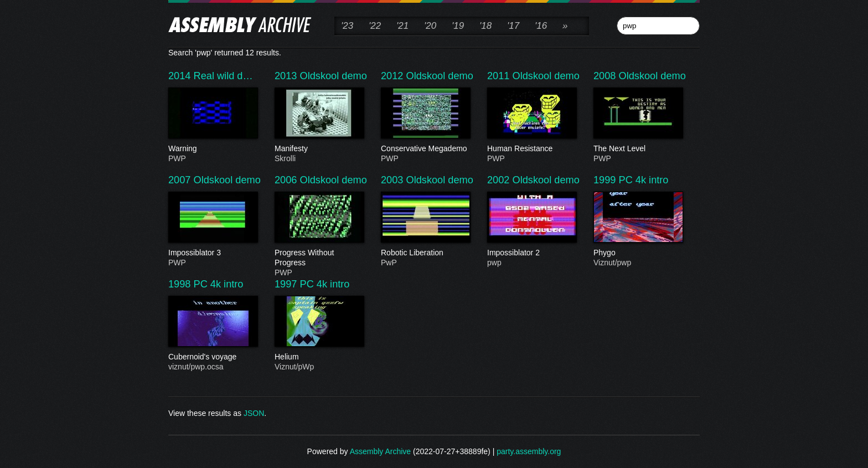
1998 (181, 284)
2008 (606, 76)
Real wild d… (223, 76)
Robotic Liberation (425, 253)
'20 (430, 26)
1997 (287, 284)
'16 (541, 26)
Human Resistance (531, 149)
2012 (394, 76)
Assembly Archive (380, 451)
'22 (375, 26)
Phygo (638, 253)
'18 (485, 26)
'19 (458, 26)
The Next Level (638, 149)
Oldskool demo (334, 76)
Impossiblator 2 (531, 253)
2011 (500, 76)
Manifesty (319, 149)
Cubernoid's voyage (213, 357)
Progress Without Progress (319, 258)
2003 (394, 180)
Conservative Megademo (425, 149)
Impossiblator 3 (213, 253)
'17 (513, 26)
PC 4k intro (644, 180)
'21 (402, 26)
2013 (287, 76)
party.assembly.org (529, 451)
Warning (213, 149)
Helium (319, 357)
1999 (606, 180)
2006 (287, 180)
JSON (254, 413)
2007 (181, 180)
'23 (347, 26)
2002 (500, 180)
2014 (181, 76)
